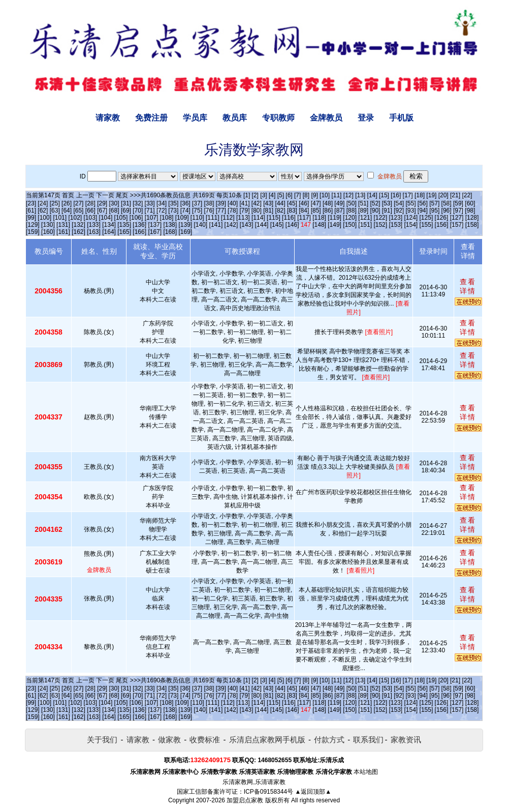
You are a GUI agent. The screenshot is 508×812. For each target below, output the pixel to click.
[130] (48, 225)
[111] (213, 218)
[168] (170, 232)
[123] (395, 218)
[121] (365, 218)
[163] (94, 232)
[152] (380, 225)
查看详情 (468, 286)
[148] (319, 225)
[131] (63, 225)
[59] (458, 203)
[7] (297, 195)
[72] (162, 210)
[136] (139, 225)
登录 (366, 118)
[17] (408, 195)
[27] (78, 203)
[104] (106, 218)
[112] (228, 218)
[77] (221, 210)
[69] (126, 210)
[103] (91, 218)
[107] (152, 218)
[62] (43, 210)
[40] (233, 203)
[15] (384, 195)
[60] (470, 203)
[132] (78, 225)
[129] (33, 225)
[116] (289, 218)
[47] (316, 203)
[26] (67, 203)
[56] (423, 203)
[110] (197, 218)
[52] (375, 203)
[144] (262, 225)
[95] (434, 210)
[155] (426, 225)
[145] (277, 225)
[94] (423, 210)
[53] (387, 203)
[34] (162, 203)
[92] (399, 210)
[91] (387, 210)
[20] (443, 195)
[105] (121, 218)
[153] (395, 225)
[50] (352, 203)
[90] (375, 210)
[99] (31, 218)
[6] (289, 195)
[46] (304, 203)
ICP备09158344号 (268, 792)
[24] (43, 203)
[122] (380, 218)
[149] (335, 225)
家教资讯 (406, 740)
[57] (434, 203)
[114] (258, 218)
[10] (325, 195)
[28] (90, 203)
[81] (268, 210)
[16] (396, 195)
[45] (292, 203)
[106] (136, 218)
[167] (155, 232)
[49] (339, 203)
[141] (216, 225)
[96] (447, 210)
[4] (272, 195)
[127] (457, 218)
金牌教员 (326, 118)
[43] (268, 203)
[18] (420, 195)
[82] (280, 210)
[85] (316, 210)
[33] (150, 203)
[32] (138, 203)
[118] (319, 218)
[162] (78, 232)
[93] (411, 210)
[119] (335, 218)
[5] (281, 195)
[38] (209, 203)
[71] (150, 210)
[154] (411, 225)
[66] (90, 210)
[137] (155, 225)
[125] (426, 218)
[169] (185, 232)
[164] (109, 232)
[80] (257, 210)
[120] (350, 218)
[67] (102, 210)
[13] (360, 195)
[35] (173, 203)
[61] (31, 210)
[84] (304, 210)
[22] (467, 195)
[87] (339, 210)
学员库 (195, 118)
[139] (185, 225)
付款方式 (329, 740)
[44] (280, 203)
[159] (33, 232)
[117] (304, 218)
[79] (244, 210)
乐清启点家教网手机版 (267, 740)
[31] (126, 203)
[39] (221, 203)
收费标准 (205, 740)
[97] (458, 210)
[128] (472, 218)
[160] (48, 232)
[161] (63, 232)
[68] (114, 210)
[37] (197, 203)
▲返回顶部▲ (313, 792)
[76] (209, 210)
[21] (455, 195)
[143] (247, 225)
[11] (336, 195)
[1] (247, 195)
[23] (31, 203)
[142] (231, 225)
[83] (292, 210)
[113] (243, 218)
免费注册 (151, 118)
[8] (306, 195)
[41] (244, 203)
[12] (348, 195)
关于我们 (102, 740)
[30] (114, 203)
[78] (233, 210)
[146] (292, 225)
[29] (102, 203)
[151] (365, 225)
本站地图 (366, 772)
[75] (197, 210)
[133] (94, 225)
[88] (352, 210)
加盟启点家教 (245, 800)
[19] (431, 195)
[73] (173, 210)
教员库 (235, 118)
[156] (442, 225)
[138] (170, 225)
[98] (470, 210)
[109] (182, 218)
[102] (75, 218)
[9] (314, 195)
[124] (411, 218)
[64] (67, 210)
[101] (60, 218)
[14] (372, 195)
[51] (363, 203)
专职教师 (278, 118)
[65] (78, 210)
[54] (399, 203)
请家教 (108, 118)
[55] (411, 203)
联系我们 (368, 740)
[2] (255, 195)
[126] (442, 218)
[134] (109, 225)
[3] (263, 195)
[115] (274, 218)
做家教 (169, 740)
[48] (328, 203)
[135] (124, 225)
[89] (363, 210)
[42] (257, 203)
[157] (457, 225)
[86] (328, 210)
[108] (167, 218)
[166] (139, 232)
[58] (447, 203)
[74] (185, 210)
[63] (55, 210)
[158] (472, 225)
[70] (138, 210)
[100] (44, 218)
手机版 (401, 118)
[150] (350, 225)
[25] (55, 203)
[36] (185, 203)
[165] (124, 232)
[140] (201, 225)
